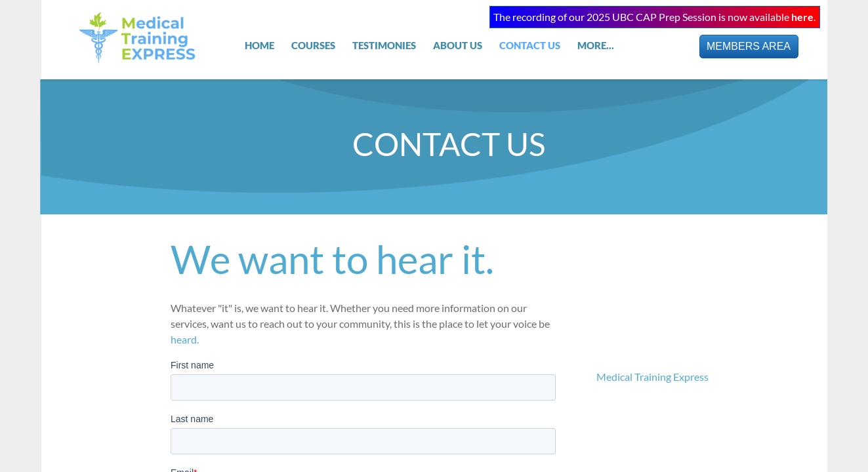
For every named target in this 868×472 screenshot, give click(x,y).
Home (259, 45)
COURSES (313, 45)
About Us (458, 45)
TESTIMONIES (384, 45)
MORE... (596, 45)
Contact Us (530, 45)
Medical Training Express (652, 377)
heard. (186, 339)
